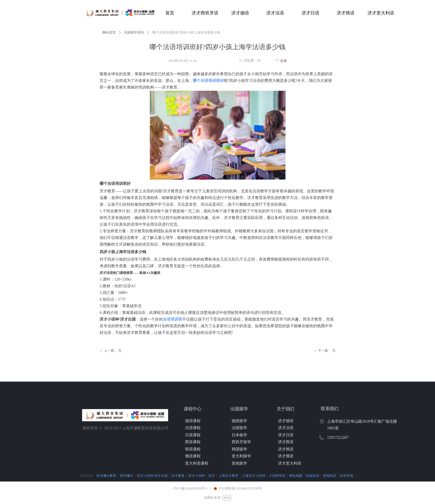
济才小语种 (169, 476)
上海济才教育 (201, 476)
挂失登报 (319, 476)
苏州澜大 (99, 476)
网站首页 (109, 32)
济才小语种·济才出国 (124, 476)
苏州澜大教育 (79, 476)
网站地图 (268, 476)
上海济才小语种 (226, 476)
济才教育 (150, 476)
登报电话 (302, 476)
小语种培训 (249, 476)
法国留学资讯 (134, 32)
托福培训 (285, 476)
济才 (184, 476)
